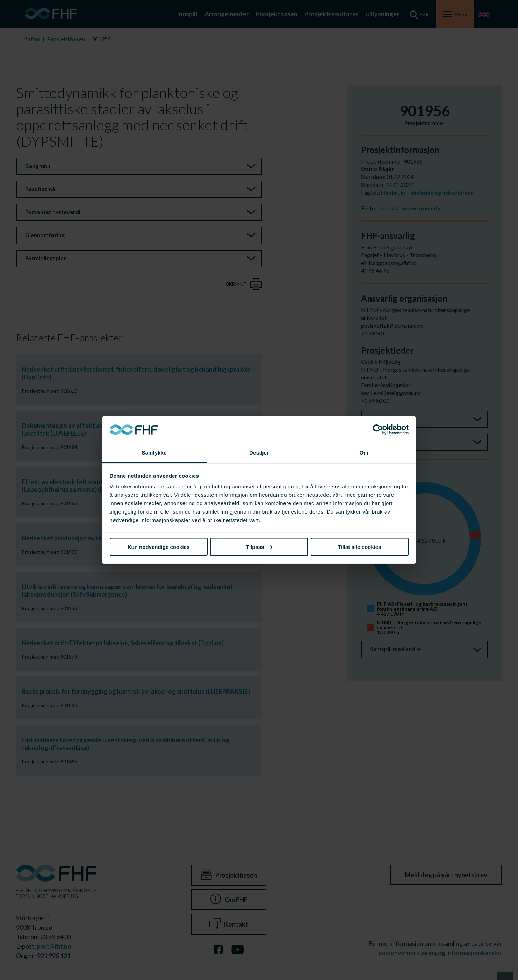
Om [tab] (364, 453)
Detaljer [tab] (259, 453)
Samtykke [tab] (154, 453)
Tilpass (259, 547)
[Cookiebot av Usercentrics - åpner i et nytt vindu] (378, 430)
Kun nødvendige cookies (159, 547)
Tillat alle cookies (360, 547)
